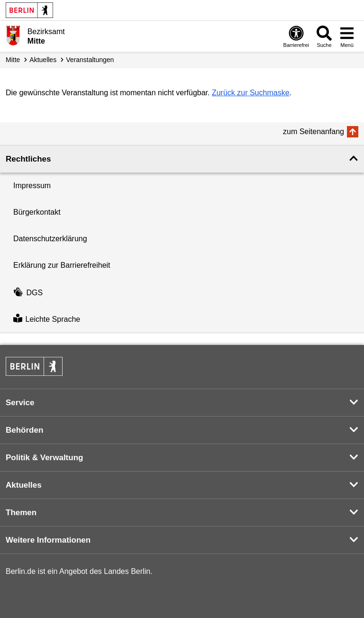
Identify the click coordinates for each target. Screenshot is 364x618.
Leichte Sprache (47, 319)
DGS (28, 293)
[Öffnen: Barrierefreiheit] (296, 36)
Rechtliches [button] (28, 159)
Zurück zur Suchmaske (251, 93)
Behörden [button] (24, 430)
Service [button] (20, 403)
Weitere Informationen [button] (48, 540)
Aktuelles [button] (24, 485)
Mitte (13, 60)
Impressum (32, 186)
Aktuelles (43, 60)
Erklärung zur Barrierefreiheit (62, 265)
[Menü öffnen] (347, 36)
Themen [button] (21, 513)
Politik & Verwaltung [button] (44, 458)
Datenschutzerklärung (50, 239)
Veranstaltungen (90, 60)
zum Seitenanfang (314, 132)
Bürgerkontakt (37, 212)
